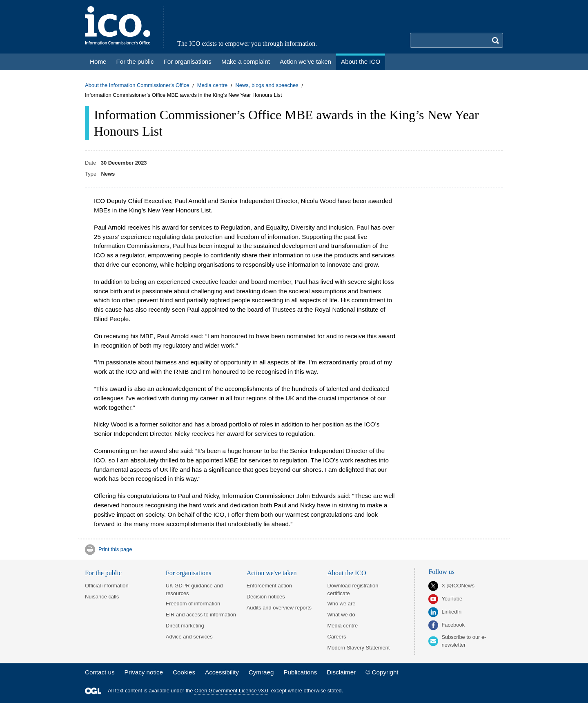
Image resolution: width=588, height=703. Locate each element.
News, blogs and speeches (267, 86)
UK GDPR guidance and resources (194, 589)
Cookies (184, 672)
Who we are (342, 604)
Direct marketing (185, 626)
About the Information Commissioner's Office (137, 86)
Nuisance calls (102, 597)
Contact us (100, 672)
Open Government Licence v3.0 (231, 691)
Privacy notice (144, 672)
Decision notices (266, 597)
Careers (337, 637)
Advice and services (189, 637)
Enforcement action (269, 586)
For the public (103, 573)
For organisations (188, 573)
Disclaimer (341, 672)
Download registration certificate (353, 589)
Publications (300, 672)
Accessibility (222, 672)
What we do (341, 615)
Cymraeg (261, 672)
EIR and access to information (201, 615)
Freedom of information (193, 604)
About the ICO (347, 573)
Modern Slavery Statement (359, 648)
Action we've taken (272, 573)
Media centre (213, 86)
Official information (107, 586)
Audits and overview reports (279, 608)
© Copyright (382, 672)
